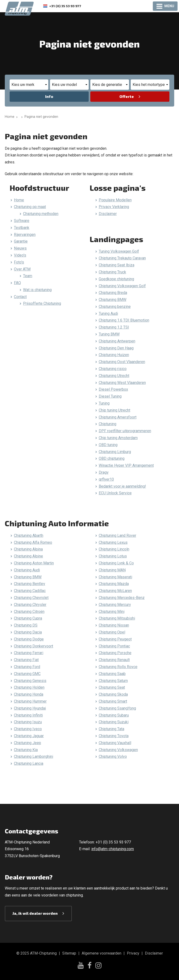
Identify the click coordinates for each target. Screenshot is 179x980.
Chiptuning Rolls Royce (118, 667)
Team (28, 276)
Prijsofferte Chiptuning (42, 303)
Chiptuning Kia (26, 750)
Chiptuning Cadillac (30, 591)
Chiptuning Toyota (114, 736)
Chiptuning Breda (113, 293)
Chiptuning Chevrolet (31, 598)
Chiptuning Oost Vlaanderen (122, 362)
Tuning (104, 403)
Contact (20, 297)
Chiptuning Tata (111, 729)
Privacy (133, 953)
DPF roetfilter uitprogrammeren (125, 431)
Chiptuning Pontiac (114, 646)
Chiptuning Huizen (114, 355)
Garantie (21, 241)
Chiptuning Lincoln (114, 549)
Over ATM (22, 269)
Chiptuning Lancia (29, 763)
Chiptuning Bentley (30, 584)
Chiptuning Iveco (28, 729)
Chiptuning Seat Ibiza (117, 265)
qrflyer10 (106, 479)
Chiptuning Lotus (113, 556)
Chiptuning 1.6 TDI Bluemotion (124, 320)
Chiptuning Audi (27, 570)
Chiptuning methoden (41, 214)
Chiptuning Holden (29, 687)
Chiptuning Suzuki (114, 722)
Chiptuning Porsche (115, 653)
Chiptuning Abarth (29, 535)
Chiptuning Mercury (115, 605)
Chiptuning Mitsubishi (117, 618)
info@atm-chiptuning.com (113, 849)
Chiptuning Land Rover (117, 535)
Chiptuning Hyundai (30, 708)
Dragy (104, 472)
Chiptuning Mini (112, 612)
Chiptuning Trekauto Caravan (122, 258)
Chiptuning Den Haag (116, 348)
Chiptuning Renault (114, 660)
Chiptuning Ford (27, 667)
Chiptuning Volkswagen (118, 750)
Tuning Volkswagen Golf (119, 251)
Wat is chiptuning (37, 290)
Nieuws (20, 248)
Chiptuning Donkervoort (34, 646)
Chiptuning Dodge (29, 639)
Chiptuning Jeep (28, 743)
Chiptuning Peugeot (115, 639)
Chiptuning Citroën (29, 612)
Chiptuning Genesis (30, 681)
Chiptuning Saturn (113, 681)
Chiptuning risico (113, 369)
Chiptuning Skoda (113, 694)
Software (22, 221)
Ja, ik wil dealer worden (35, 913)
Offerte (127, 96)
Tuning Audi (108, 314)
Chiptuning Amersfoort (118, 417)
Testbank (22, 228)
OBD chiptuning (112, 458)
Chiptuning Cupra (28, 618)
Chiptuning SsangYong (117, 708)
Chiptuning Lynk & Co (116, 563)
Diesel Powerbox (113, 389)
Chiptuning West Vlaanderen (122, 383)
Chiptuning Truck (112, 272)
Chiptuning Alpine (28, 556)
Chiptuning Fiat (26, 660)
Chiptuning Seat (112, 687)
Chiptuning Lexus (113, 542)
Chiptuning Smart (113, 701)
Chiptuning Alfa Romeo (33, 542)
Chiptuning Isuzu (28, 722)
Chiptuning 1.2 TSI (114, 327)
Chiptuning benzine (115, 307)
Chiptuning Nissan (114, 625)
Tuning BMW (109, 334)
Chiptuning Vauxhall (115, 743)
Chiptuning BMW (113, 300)
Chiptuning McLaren (115, 591)
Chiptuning (108, 424)
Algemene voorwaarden (102, 953)
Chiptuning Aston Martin (34, 563)
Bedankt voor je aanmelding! (122, 486)
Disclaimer (108, 214)
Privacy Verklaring (114, 207)
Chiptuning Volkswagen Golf (122, 286)
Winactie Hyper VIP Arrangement (126, 465)
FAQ (17, 283)
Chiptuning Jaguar (29, 736)
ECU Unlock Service (115, 493)
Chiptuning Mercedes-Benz (122, 598)
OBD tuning (108, 445)
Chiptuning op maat (30, 207)
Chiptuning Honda (29, 694)
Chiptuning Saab (112, 674)
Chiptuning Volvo (113, 756)
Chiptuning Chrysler (30, 605)
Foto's (19, 262)
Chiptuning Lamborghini (34, 756)
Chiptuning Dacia (28, 632)
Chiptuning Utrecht (114, 376)
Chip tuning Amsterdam (118, 438)
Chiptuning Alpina (28, 549)
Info (49, 96)
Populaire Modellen (115, 200)
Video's (20, 255)
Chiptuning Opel (112, 632)
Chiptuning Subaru (114, 715)
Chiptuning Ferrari (29, 653)
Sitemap (69, 953)
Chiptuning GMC (27, 674)
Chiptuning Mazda (114, 584)
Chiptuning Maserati (115, 577)
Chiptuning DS (26, 625)
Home (19, 200)
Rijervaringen (25, 235)
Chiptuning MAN (112, 570)
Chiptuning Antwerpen (117, 341)
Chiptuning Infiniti (28, 715)
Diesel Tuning (110, 396)
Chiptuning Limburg (115, 452)
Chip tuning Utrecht (114, 410)
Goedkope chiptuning (116, 279)
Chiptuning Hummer (30, 701)
